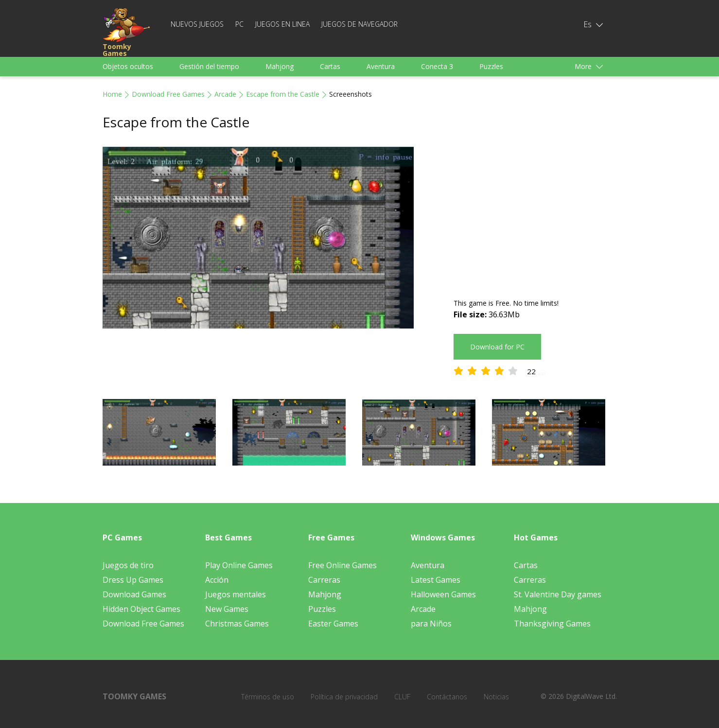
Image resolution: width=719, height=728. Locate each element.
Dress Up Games (133, 580)
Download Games (134, 594)
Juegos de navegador (359, 24)
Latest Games (436, 580)
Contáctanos (447, 697)
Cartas (330, 66)
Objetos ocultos (128, 66)
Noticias (496, 697)
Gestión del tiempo (209, 66)
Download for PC (497, 347)
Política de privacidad (344, 697)
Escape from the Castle (283, 94)
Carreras (324, 580)
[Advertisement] (535, 215)
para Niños (431, 624)
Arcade (225, 94)
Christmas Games (237, 624)
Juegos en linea (282, 24)
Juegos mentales (236, 594)
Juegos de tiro (128, 565)
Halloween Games (443, 594)
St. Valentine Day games (558, 594)
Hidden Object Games (141, 609)
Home (112, 94)
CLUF (402, 697)
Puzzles (491, 66)
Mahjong (280, 66)
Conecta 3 (437, 66)
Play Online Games (239, 565)
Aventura (381, 66)
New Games (227, 609)
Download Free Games (168, 94)
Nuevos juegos (197, 24)
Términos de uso (268, 697)
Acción (217, 580)
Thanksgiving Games (552, 624)
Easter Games (333, 624)
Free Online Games (342, 565)
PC (239, 24)
